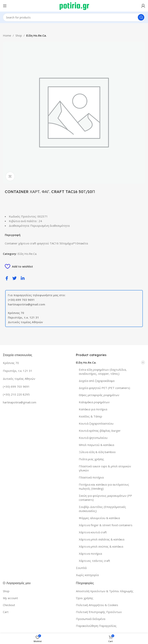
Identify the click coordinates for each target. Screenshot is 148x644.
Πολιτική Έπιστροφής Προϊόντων (99, 612)
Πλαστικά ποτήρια (91, 477)
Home (7, 35)
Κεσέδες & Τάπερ (90, 416)
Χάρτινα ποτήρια (90, 554)
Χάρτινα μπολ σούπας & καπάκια (101, 546)
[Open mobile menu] (5, 6)
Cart (6, 612)
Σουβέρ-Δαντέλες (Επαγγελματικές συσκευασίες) (102, 509)
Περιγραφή (13, 235)
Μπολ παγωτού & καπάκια (96, 445)
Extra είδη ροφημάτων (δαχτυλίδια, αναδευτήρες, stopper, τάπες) (103, 372)
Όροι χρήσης (85, 598)
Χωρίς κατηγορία (87, 575)
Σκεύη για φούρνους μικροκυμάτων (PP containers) (105, 498)
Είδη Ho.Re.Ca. (36, 35)
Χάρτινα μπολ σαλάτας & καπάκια (102, 539)
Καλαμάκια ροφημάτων (94, 402)
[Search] (74, 17)
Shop (19, 35)
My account (10, 598)
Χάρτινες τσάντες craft (94, 561)
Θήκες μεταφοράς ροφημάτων (99, 395)
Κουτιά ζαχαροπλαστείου (96, 423)
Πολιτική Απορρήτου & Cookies (97, 605)
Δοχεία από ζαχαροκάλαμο (97, 381)
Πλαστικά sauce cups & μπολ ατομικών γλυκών (105, 468)
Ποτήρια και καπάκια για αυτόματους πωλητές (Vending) (104, 486)
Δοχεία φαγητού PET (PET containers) (104, 388)
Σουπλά (81, 568)
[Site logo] (74, 5)
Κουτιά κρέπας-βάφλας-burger (100, 431)
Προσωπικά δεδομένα (91, 619)
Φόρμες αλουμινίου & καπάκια (99, 518)
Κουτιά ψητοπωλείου (93, 438)
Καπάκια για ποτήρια (93, 409)
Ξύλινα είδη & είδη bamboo (97, 452)
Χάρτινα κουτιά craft (93, 532)
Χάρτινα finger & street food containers (106, 525)
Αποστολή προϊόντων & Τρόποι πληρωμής (105, 591)
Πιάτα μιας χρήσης (91, 459)
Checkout (9, 605)
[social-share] (7, 278)
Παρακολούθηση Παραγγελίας (96, 626)
